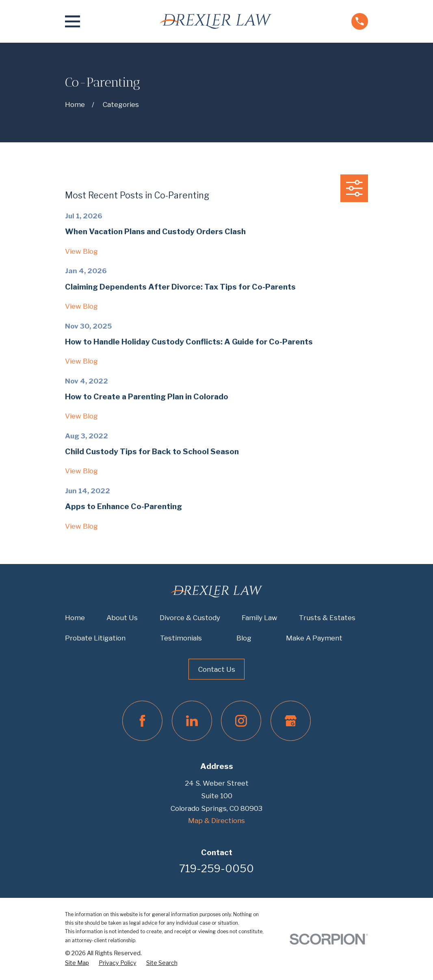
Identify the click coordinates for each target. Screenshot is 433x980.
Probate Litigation (95, 638)
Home (75, 618)
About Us (122, 618)
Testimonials (181, 638)
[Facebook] (142, 721)
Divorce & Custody (190, 618)
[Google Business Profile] (291, 721)
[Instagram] (241, 721)
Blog (244, 638)
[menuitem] (77, 963)
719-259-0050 (216, 868)
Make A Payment (314, 638)
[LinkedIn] (192, 721)
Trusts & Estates (327, 618)
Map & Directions (216, 821)
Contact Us (217, 669)
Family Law (260, 618)
